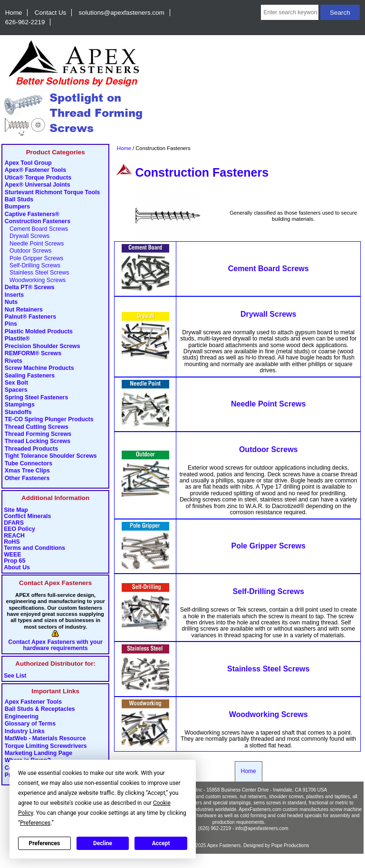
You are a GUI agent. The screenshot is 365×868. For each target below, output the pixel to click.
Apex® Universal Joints (38, 185)
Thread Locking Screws (38, 442)
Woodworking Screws (35, 280)
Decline (103, 843)
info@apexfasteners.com (262, 828)
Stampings (20, 405)
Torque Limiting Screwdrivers (46, 746)
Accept (161, 843)
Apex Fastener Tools (33, 702)
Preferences (45, 843)
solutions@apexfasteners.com (122, 13)
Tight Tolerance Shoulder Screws (51, 456)
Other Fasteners (27, 478)
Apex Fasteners (224, 845)
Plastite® (17, 339)
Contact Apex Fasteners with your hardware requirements (55, 645)
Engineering (22, 717)
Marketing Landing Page (38, 754)
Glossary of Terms (30, 724)
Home (14, 13)
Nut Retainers (24, 310)
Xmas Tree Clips (27, 471)
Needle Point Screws (34, 244)
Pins (11, 324)
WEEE (12, 555)
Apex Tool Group (28, 163)
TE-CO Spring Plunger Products (49, 420)
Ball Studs (19, 200)
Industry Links (25, 731)
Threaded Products (31, 449)
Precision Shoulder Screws (43, 346)
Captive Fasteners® (32, 214)
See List (15, 676)
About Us (17, 568)
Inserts (14, 295)
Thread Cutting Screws (37, 427)
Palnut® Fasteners (30, 317)
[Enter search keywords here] (290, 12)
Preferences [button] (35, 823)
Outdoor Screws (28, 251)
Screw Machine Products (39, 368)
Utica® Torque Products (38, 178)
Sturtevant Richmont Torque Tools (53, 192)
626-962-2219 (25, 22)
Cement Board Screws (36, 229)
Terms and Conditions (34, 548)
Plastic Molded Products (39, 331)
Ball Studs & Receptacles (40, 709)
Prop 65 (14, 561)
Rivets (14, 361)
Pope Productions (290, 845)
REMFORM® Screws (33, 354)
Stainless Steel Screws (37, 273)
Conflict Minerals (27, 516)
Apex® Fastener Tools (35, 170)
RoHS (12, 542)
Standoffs (18, 412)
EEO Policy (19, 529)
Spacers (16, 390)
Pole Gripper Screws (34, 258)
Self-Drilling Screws (33, 265)
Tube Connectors (29, 463)
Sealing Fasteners (30, 376)
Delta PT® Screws (30, 288)
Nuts (11, 302)
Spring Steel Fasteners (36, 397)
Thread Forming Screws (38, 434)
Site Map (16, 510)
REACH (14, 536)
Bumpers (17, 207)
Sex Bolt (16, 383)
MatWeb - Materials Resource (45, 739)
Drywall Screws (27, 236)
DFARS (14, 523)
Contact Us (50, 13)
